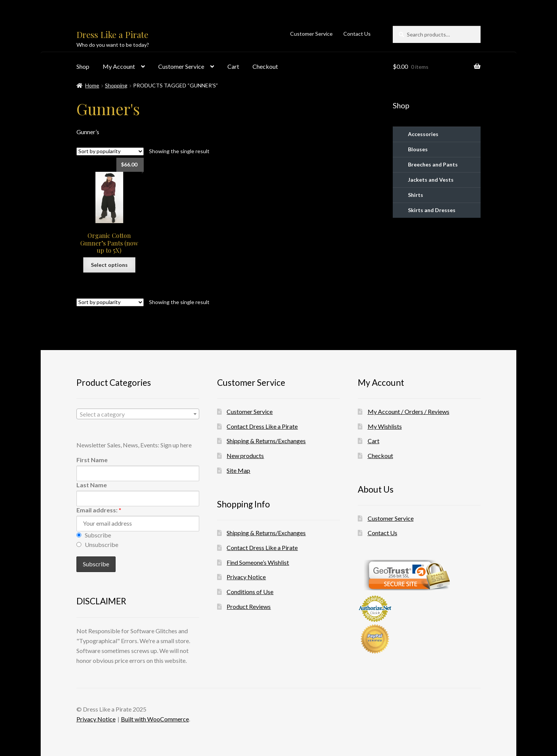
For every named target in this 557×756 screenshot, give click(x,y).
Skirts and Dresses (432, 210)
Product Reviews (249, 606)
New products (245, 456)
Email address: (99, 510)
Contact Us (357, 34)
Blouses (418, 149)
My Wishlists (385, 426)
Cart (233, 66)
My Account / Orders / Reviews (409, 411)
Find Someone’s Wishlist (258, 562)
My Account (119, 66)
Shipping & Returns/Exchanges (266, 441)
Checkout (265, 66)
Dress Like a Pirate (112, 35)
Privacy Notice (246, 577)
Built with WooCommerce (155, 719)
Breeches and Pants (433, 164)
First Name (92, 460)
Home (92, 85)
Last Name (92, 485)
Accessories (423, 134)
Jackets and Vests (431, 180)
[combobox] (138, 414)
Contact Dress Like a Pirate (262, 426)
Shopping (116, 85)
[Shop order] (110, 151)
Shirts (416, 195)
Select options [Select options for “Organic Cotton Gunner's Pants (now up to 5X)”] (109, 265)
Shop (83, 66)
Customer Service (311, 34)
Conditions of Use (250, 592)
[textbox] (138, 414)
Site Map (238, 470)
